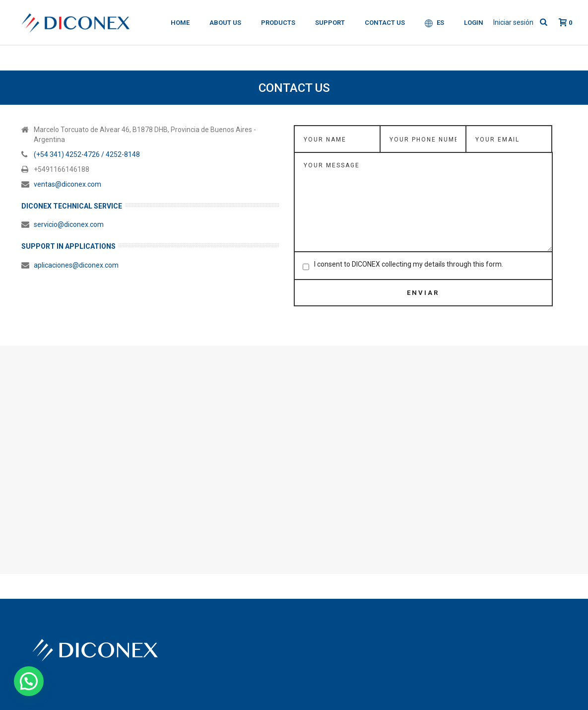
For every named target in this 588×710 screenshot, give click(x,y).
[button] (29, 681)
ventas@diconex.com (67, 184)
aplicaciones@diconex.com (76, 265)
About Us (225, 23)
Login (474, 23)
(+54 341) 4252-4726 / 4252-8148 (87, 154)
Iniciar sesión (513, 22)
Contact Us (385, 23)
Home (180, 23)
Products (278, 23)
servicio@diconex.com (69, 224)
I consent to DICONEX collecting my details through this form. (409, 264)
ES (434, 23)
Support (330, 23)
